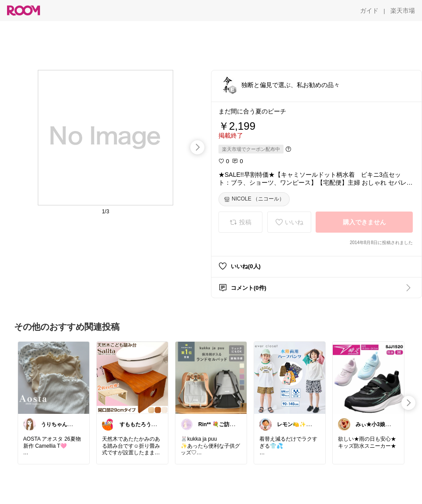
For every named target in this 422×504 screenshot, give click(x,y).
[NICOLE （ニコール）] (254, 199)
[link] (54, 377)
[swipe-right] (197, 147)
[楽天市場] (403, 11)
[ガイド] (369, 11)
